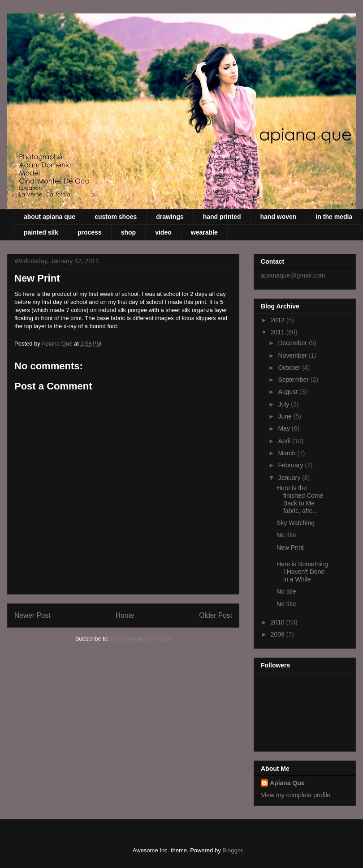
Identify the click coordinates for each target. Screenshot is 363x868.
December (293, 343)
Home (125, 615)
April (285, 441)
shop (128, 232)
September (294, 380)
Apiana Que (287, 783)
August (288, 392)
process (90, 232)
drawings (170, 217)
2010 (279, 622)
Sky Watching (296, 523)
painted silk (41, 232)
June (285, 416)
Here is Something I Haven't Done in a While (302, 572)
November (293, 355)
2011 (279, 332)
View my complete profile (296, 795)
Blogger (232, 850)
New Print (290, 547)
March (287, 453)
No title (286, 535)
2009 (279, 634)
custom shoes (116, 217)
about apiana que (50, 217)
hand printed (222, 217)
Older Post (216, 615)
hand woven (279, 217)
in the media (334, 217)
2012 (279, 320)
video (163, 232)
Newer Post (32, 615)
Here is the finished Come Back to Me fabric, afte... (300, 499)
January (290, 478)
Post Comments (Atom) (141, 639)
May (285, 428)
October (290, 368)
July (284, 404)
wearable (204, 232)
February (291, 465)
